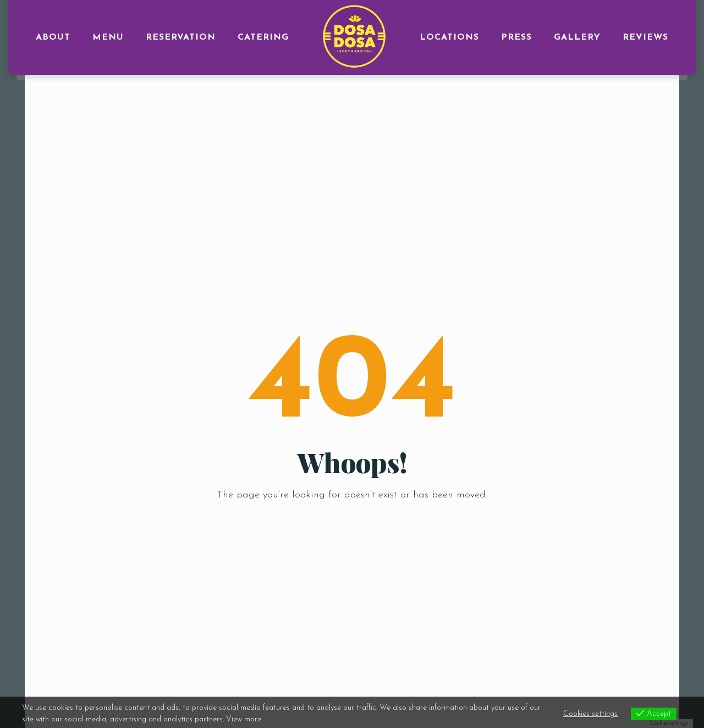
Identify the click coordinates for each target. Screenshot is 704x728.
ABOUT (53, 37)
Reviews (645, 37)
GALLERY (577, 37)
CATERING (263, 37)
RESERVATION (181, 37)
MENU (108, 37)
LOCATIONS (449, 37)
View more (244, 719)
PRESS (516, 37)
